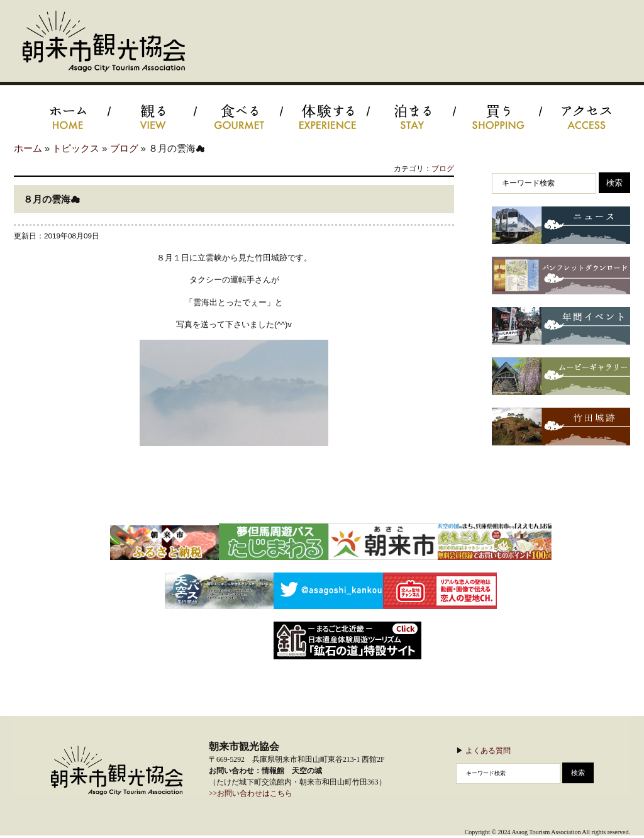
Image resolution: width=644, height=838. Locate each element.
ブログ (124, 148)
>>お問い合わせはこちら (251, 794)
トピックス (76, 148)
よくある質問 (488, 750)
